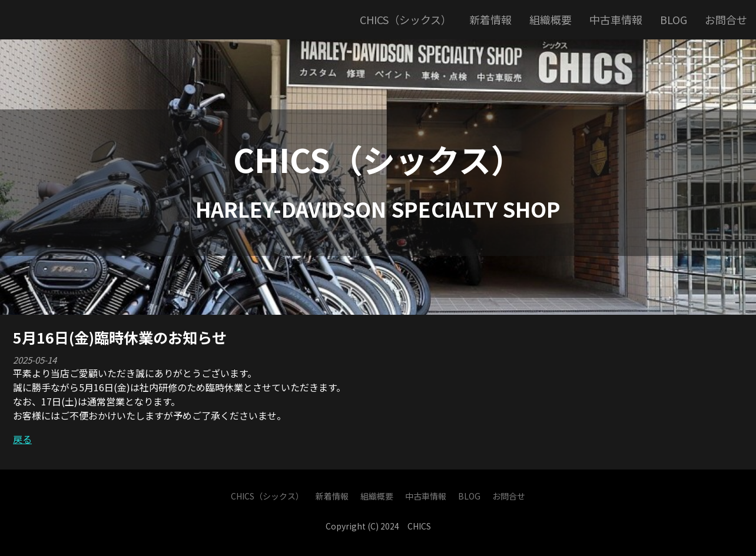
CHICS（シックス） (378, 159)
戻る (22, 439)
